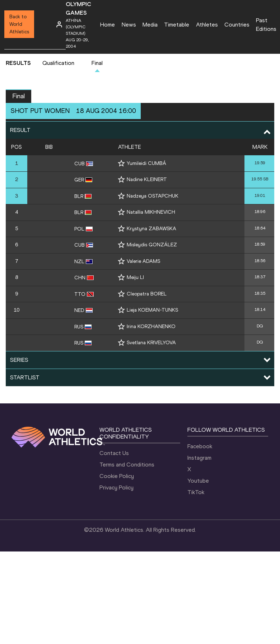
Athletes (207, 25)
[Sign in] (59, 24)
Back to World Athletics (19, 24)
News (129, 25)
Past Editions (266, 25)
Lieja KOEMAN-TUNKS (152, 310)
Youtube (198, 481)
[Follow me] (121, 163)
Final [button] (18, 96)
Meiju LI (135, 277)
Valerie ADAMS (143, 261)
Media (150, 25)
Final (97, 63)
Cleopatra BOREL (147, 294)
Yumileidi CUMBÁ (146, 163)
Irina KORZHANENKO (151, 326)
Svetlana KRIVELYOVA (151, 343)
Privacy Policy (116, 487)
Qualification (58, 63)
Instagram (199, 458)
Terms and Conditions (127, 465)
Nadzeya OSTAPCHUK (153, 196)
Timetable (177, 25)
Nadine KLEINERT (147, 179)
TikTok (196, 492)
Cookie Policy (117, 476)
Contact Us (114, 453)
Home (108, 25)
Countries (237, 25)
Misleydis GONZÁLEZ (152, 245)
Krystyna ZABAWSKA (151, 229)
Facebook (200, 446)
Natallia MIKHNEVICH (151, 212)
